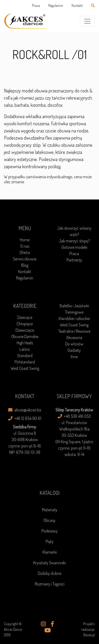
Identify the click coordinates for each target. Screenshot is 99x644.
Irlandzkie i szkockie (74, 318)
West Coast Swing (25, 368)
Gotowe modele (74, 247)
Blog (25, 265)
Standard (25, 356)
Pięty (50, 541)
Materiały (50, 510)
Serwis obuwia (25, 259)
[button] (43, 624)
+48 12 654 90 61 (25, 418)
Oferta (25, 252)
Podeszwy (49, 531)
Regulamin (56, 5)
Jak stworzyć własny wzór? (74, 231)
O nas (25, 246)
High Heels (25, 343)
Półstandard (25, 362)
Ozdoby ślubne (49, 573)
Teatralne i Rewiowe (74, 331)
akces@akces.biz (25, 410)
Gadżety (74, 350)
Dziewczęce (25, 330)
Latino (25, 349)
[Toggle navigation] (87, 21)
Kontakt (77, 5)
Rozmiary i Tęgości (50, 584)
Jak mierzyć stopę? (74, 241)
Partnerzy (74, 260)
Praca (36, 5)
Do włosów (74, 344)
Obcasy (49, 520)
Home (25, 240)
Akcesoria (74, 337)
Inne (74, 357)
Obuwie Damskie (25, 336)
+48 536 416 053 (74, 416)
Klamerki (50, 552)
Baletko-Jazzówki (74, 306)
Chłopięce (25, 324)
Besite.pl (89, 635)
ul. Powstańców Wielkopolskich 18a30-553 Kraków (74, 429)
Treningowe (74, 312)
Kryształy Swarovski (49, 563)
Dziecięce (25, 317)
